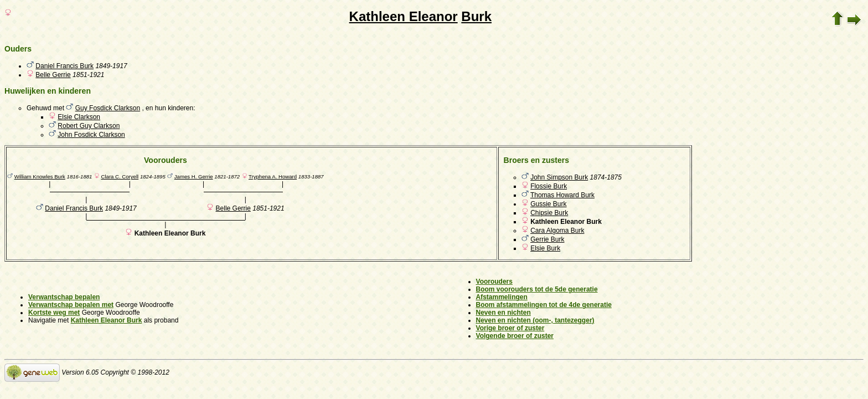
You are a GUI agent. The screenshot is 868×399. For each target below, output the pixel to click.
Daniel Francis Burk (64, 66)
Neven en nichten (503, 313)
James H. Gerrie (194, 177)
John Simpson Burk (559, 177)
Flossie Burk (549, 186)
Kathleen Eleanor (404, 16)
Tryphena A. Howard (273, 177)
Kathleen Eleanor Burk (107, 320)
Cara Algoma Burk (557, 231)
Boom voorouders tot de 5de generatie (537, 289)
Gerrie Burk (547, 239)
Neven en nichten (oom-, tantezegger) (535, 320)
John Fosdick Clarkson (91, 135)
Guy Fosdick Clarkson (108, 108)
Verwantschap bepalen (64, 297)
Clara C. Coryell (120, 177)
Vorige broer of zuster (510, 328)
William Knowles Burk (40, 177)
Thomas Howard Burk (562, 195)
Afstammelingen (502, 297)
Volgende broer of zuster (515, 336)
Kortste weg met (54, 313)
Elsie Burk (545, 248)
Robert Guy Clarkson (89, 126)
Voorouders (494, 282)
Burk (476, 16)
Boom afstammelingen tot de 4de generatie (544, 305)
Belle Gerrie (53, 75)
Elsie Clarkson (79, 117)
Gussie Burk (548, 204)
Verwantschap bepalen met (71, 305)
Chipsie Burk (549, 213)
